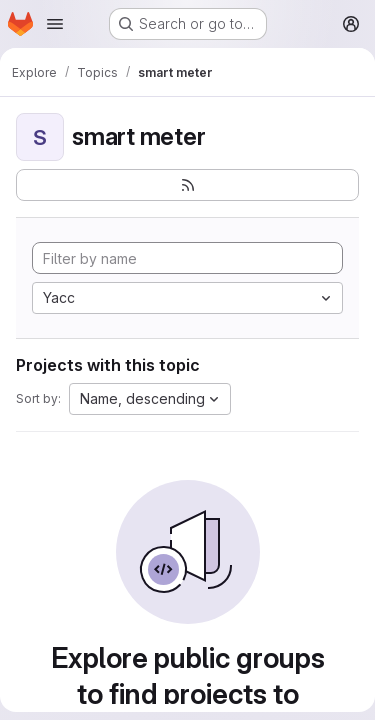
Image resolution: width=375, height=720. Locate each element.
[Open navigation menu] (55, 24)
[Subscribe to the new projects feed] (187, 185)
